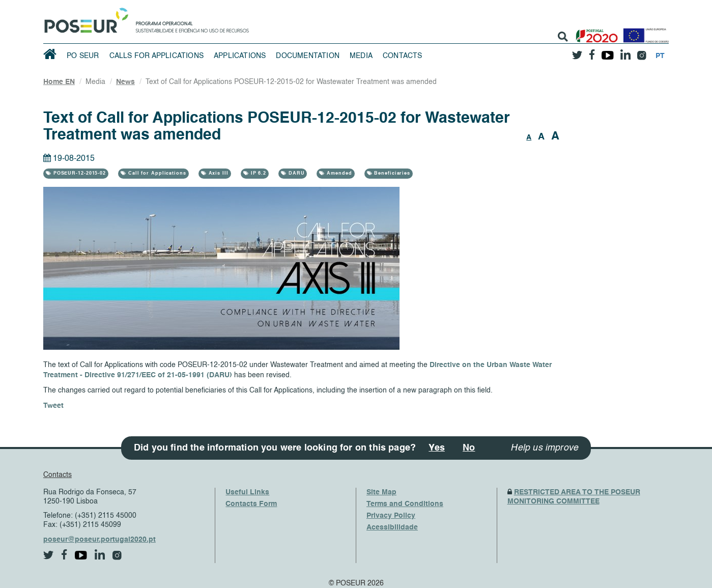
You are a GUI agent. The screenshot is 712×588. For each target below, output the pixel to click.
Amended (338, 173)
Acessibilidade (392, 527)
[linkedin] (625, 51)
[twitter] (577, 51)
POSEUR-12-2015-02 (79, 173)
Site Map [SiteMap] (381, 492)
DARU (296, 173)
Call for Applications (156, 173)
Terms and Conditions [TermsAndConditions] (405, 504)
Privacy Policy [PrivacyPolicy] (391, 516)
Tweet (53, 406)
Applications (240, 56)
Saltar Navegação (281, 5)
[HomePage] (84, 18)
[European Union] (644, 32)
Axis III (218, 173)
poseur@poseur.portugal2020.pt (99, 540)
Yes (437, 448)
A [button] (529, 137)
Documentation (308, 56)
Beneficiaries (391, 173)
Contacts (403, 56)
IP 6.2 (258, 173)
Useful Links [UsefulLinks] (247, 492)
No (469, 448)
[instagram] (642, 52)
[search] (563, 37)
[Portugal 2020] (595, 32)
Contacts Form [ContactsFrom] (251, 504)
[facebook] (592, 52)
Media (361, 56)
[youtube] (607, 51)
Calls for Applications (156, 56)
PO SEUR (83, 56)
